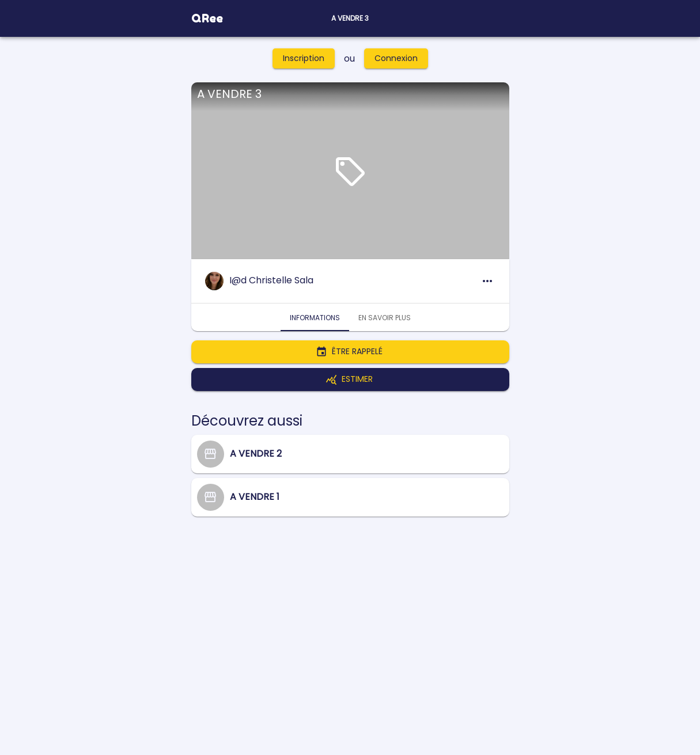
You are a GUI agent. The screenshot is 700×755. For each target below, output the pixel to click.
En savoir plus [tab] (385, 317)
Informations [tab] (315, 317)
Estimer (350, 380)
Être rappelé (350, 352)
